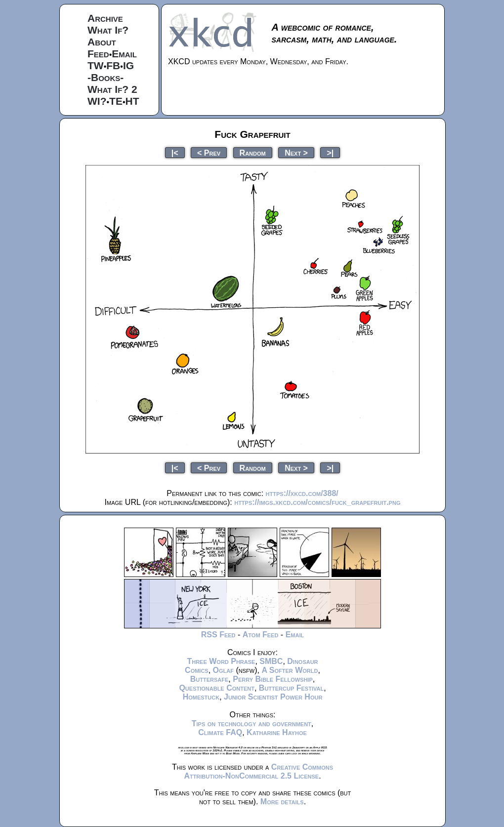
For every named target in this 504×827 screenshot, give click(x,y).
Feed (98, 54)
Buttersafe (210, 679)
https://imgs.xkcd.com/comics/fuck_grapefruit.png (317, 502)
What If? (108, 30)
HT (132, 101)
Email (124, 54)
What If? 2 (112, 89)
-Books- (105, 77)
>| (330, 152)
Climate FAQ (220, 732)
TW (96, 65)
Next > (296, 152)
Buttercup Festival (291, 688)
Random (253, 152)
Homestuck (201, 697)
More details (282, 802)
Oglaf (223, 670)
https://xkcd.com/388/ (302, 493)
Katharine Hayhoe (277, 732)
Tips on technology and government (252, 724)
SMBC (271, 661)
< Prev (209, 152)
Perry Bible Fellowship (273, 679)
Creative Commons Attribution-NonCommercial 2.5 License (258, 771)
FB (113, 65)
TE (116, 101)
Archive (105, 18)
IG (128, 65)
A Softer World (290, 670)
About (102, 42)
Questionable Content (217, 688)
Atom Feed (261, 635)
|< (175, 152)
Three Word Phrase (221, 661)
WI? (97, 101)
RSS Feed (218, 635)
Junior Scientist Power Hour (273, 697)
